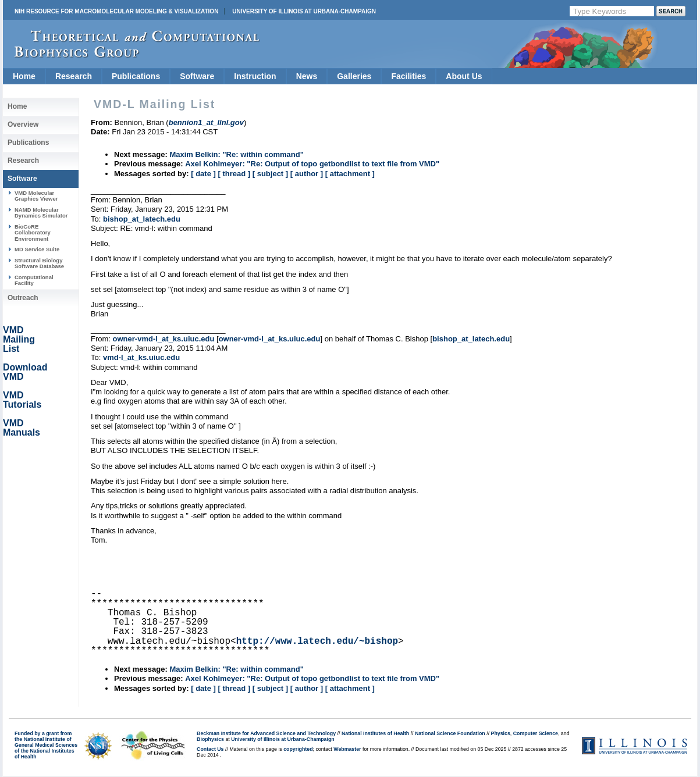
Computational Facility (34, 280)
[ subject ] (270, 174)
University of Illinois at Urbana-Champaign (304, 11)
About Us (464, 76)
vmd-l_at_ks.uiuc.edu (141, 357)
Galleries (354, 76)
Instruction (255, 76)
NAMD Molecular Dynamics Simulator (41, 213)
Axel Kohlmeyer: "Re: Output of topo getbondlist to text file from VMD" (312, 164)
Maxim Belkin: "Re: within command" (236, 154)
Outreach (23, 298)
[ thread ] (234, 174)
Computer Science (536, 733)
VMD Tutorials (22, 400)
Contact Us (210, 749)
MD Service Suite (37, 249)
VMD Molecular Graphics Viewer (36, 196)
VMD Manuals (22, 428)
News (307, 76)
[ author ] (307, 174)
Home (24, 76)
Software (197, 76)
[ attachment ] (350, 174)
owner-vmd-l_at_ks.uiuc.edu (164, 339)
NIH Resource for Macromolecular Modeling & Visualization (116, 11)
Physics (501, 733)
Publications (136, 76)
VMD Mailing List (19, 339)
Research (74, 76)
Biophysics (210, 739)
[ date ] (203, 174)
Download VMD (25, 372)
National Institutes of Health (375, 733)
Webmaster (347, 749)
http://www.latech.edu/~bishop (317, 641)
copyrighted (298, 749)
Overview (23, 124)
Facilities (408, 76)
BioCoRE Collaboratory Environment (33, 233)
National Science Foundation (450, 733)
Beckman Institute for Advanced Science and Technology (266, 733)
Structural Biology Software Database (39, 263)
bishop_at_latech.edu (142, 219)
